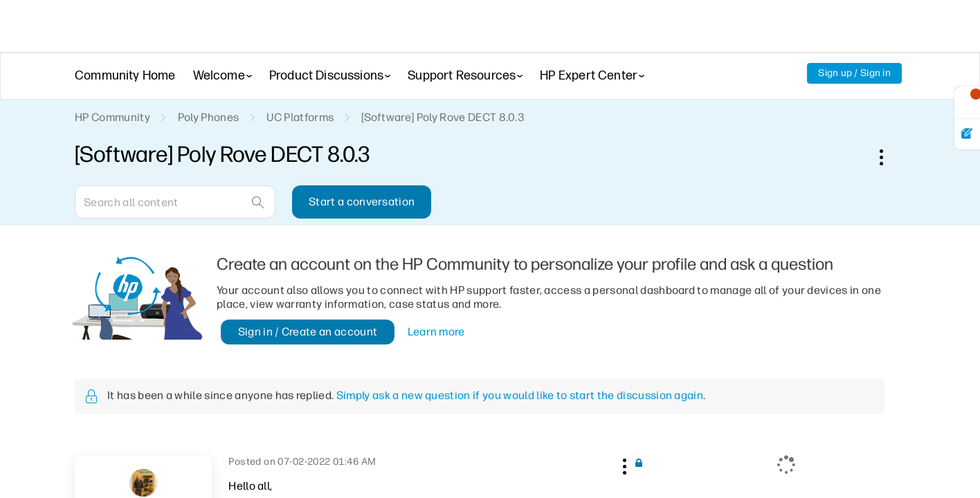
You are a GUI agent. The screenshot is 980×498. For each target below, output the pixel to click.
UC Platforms (300, 117)
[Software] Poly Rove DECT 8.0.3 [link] (443, 117)
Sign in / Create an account (308, 332)
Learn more (436, 332)
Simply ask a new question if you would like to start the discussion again (520, 395)
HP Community (112, 117)
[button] (623, 464)
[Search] (175, 202)
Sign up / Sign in (854, 73)
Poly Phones (209, 117)
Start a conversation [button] (362, 202)
